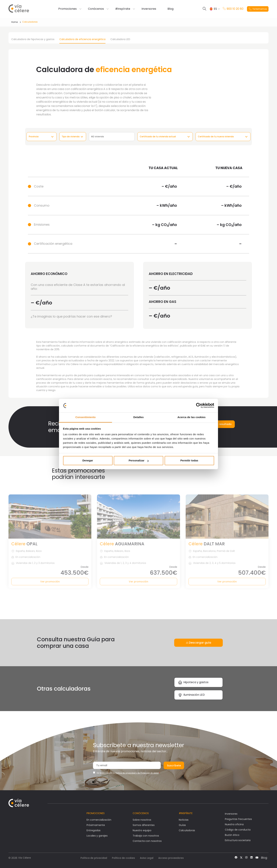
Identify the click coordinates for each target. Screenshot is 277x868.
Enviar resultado (221, 424)
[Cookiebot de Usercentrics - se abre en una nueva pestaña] (199, 406)
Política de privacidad (94, 858)
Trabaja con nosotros (146, 836)
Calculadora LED (120, 39)
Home (14, 22)
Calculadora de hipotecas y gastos (33, 39)
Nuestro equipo (142, 830)
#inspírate (123, 9)
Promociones (67, 9)
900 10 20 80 (233, 9)
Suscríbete (174, 766)
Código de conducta (238, 830)
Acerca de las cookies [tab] (192, 417)
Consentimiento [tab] (86, 417)
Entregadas (94, 830)
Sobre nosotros (142, 820)
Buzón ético (232, 835)
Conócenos (96, 9)
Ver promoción (50, 582)
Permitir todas (189, 461)
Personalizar (139, 461)
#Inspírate (186, 813)
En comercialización (99, 820)
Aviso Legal (147, 858)
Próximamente (96, 825)
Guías (182, 825)
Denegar (88, 461)
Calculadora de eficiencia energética (82, 39)
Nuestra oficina (234, 824)
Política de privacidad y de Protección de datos (137, 773)
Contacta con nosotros (147, 841)
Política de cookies (123, 858)
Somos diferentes (144, 825)
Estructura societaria (238, 840)
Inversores (149, 9)
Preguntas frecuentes (238, 819)
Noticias (184, 820)
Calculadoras (30, 22)
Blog (170, 9)
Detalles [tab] (138, 417)
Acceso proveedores (171, 858)
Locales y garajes (97, 836)
